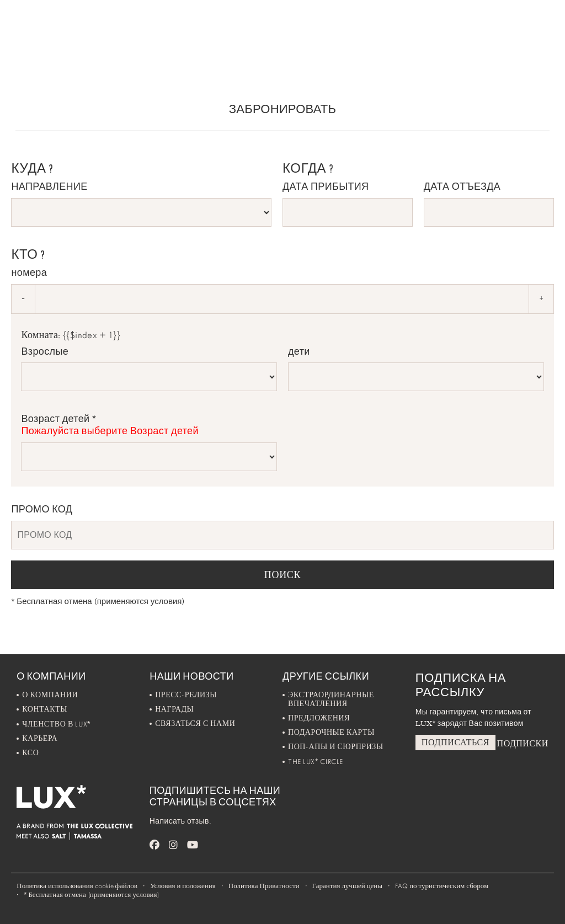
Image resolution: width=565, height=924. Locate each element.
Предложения (319, 718)
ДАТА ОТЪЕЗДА (462, 186)
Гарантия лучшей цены (348, 886)
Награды (174, 709)
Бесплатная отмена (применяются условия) (98, 601)
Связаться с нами (195, 723)
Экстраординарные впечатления (331, 699)
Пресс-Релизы (186, 695)
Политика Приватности (264, 886)
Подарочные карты (331, 732)
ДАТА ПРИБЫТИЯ (326, 186)
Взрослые (45, 351)
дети (299, 351)
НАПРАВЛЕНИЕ (49, 186)
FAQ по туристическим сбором (442, 886)
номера (29, 273)
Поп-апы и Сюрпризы (336, 747)
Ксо (30, 753)
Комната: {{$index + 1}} (71, 335)
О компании (50, 695)
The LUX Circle (316, 762)
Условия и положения (183, 886)
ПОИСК (283, 575)
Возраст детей (149, 425)
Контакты (45, 709)
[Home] (39, 25)
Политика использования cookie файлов (77, 886)
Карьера (40, 738)
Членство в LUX (56, 724)
